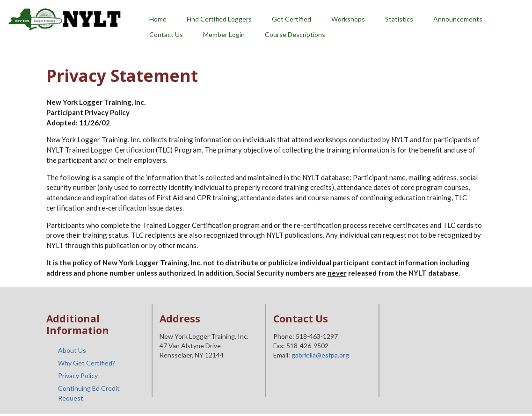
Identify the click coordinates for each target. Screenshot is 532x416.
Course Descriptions (295, 34)
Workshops (348, 19)
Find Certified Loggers (219, 19)
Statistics (399, 19)
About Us (72, 350)
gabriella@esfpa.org (320, 355)
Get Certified (292, 19)
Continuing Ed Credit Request (89, 393)
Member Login (224, 34)
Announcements (458, 19)
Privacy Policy (78, 376)
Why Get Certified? (87, 363)
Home (158, 19)
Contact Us (166, 34)
